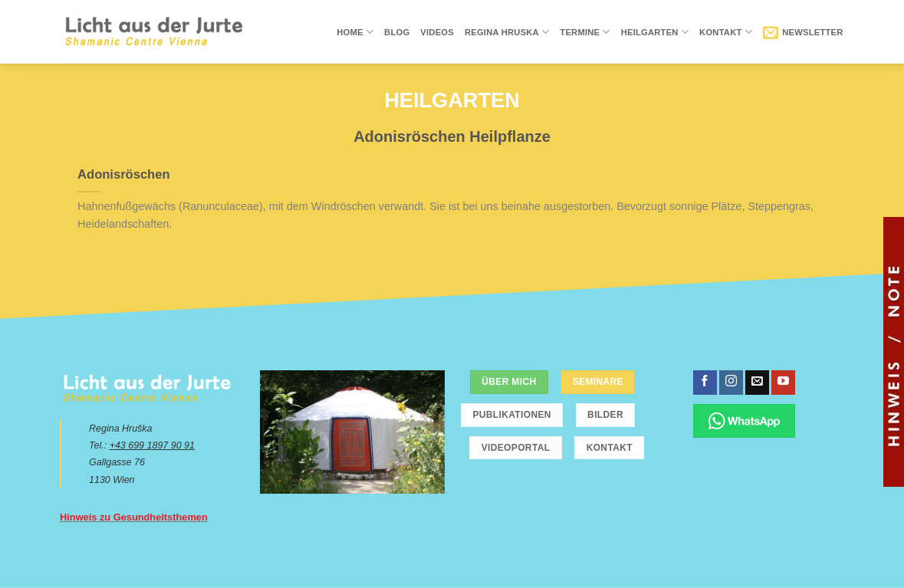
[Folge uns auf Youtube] (783, 383)
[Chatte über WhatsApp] (744, 420)
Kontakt (726, 32)
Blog (397, 32)
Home (355, 32)
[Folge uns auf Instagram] (731, 383)
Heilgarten (655, 32)
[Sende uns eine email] (757, 383)
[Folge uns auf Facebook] (705, 383)
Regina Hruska (507, 32)
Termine (585, 32)
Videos (437, 32)
